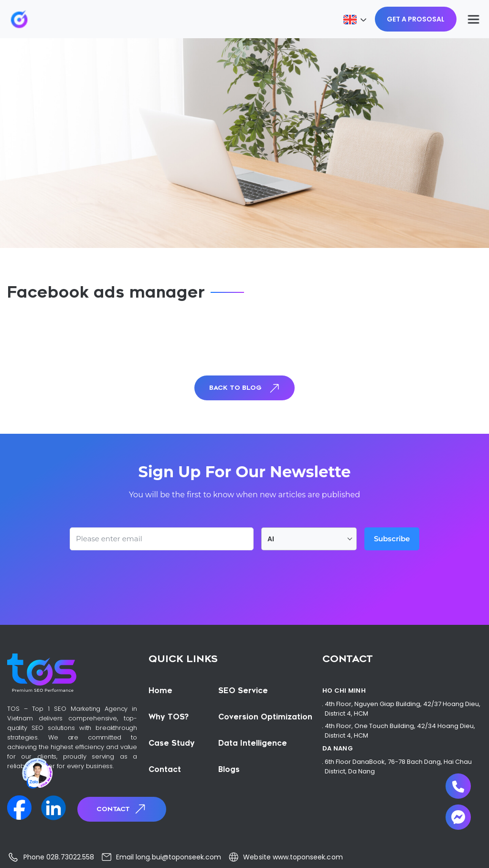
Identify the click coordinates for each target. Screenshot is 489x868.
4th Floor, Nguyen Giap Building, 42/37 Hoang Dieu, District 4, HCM (403, 709)
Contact (122, 809)
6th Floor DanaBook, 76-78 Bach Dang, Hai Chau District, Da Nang (398, 766)
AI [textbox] (271, 539)
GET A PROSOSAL (416, 19)
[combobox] (309, 539)
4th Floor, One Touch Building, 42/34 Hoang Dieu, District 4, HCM (400, 731)
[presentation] (142, 577)
